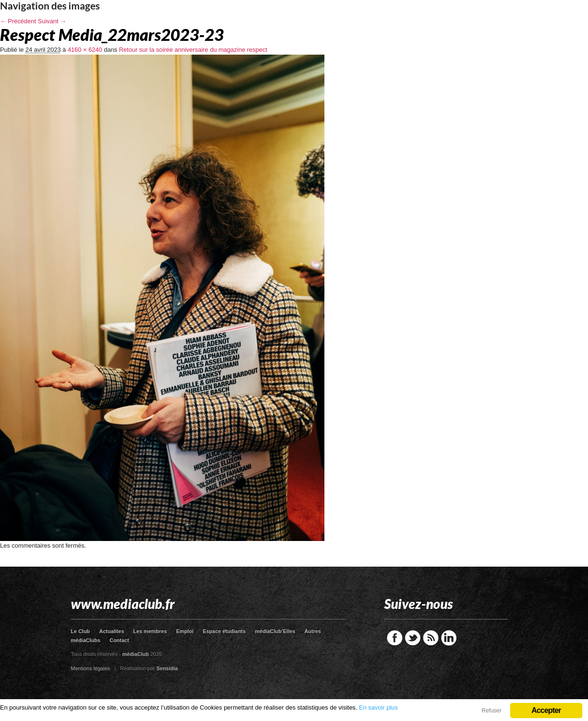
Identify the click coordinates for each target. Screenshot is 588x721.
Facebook (395, 638)
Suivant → (52, 21)
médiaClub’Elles (275, 631)
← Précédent (18, 21)
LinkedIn (449, 638)
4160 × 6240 (85, 50)
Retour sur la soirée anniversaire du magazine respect (193, 50)
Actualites (112, 631)
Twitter (413, 638)
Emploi (185, 631)
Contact (119, 640)
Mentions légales (90, 668)
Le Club (80, 631)
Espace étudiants (224, 631)
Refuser (492, 711)
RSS (431, 638)
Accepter (546, 710)
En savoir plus (379, 707)
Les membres (150, 631)
